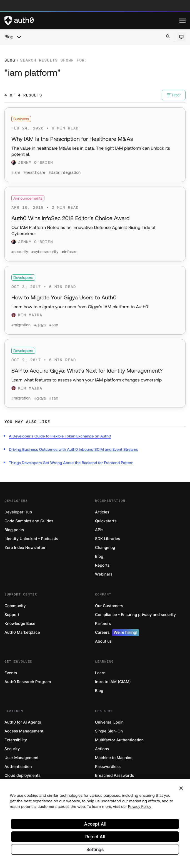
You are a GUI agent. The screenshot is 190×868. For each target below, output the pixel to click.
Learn (100, 673)
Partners (103, 624)
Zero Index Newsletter (25, 548)
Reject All (95, 839)
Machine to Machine (114, 758)
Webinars (104, 574)
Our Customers (109, 606)
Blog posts (14, 530)
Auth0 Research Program (28, 682)
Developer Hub (18, 512)
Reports (102, 565)
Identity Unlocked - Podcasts (31, 539)
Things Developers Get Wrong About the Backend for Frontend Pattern (71, 463)
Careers (117, 633)
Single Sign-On (109, 731)
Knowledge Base (20, 624)
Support (12, 615)
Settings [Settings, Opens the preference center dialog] (95, 851)
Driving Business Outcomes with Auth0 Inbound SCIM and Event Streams (73, 449)
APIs (99, 530)
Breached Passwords (114, 776)
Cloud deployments (22, 776)
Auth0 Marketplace (22, 632)
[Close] (181, 790)
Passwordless (108, 767)
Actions (102, 749)
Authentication (18, 767)
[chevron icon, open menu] (19, 37)
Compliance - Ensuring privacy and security (135, 615)
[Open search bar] (168, 37)
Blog (9, 37)
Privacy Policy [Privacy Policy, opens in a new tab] (140, 808)
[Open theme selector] (181, 37)
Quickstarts (106, 521)
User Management (22, 758)
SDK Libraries (107, 539)
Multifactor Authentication (119, 740)
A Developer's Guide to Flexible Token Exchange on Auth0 (60, 436)
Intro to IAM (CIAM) (113, 682)
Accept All (95, 826)
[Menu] (182, 21)
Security (12, 749)
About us (103, 641)
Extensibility (16, 740)
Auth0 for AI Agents (23, 722)
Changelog (105, 548)
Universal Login (109, 722)
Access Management (24, 731)
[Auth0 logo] (92, 21)
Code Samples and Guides (29, 521)
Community (15, 606)
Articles (102, 512)
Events (11, 673)
